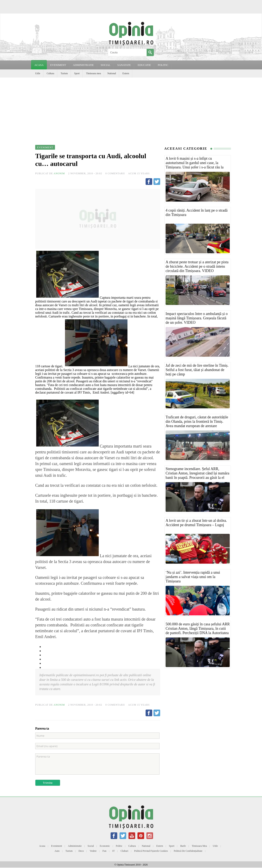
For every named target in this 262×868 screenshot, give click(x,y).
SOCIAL (105, 65)
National (112, 73)
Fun (104, 851)
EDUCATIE (144, 65)
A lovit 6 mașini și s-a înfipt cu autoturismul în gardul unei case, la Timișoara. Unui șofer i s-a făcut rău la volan (195, 165)
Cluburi (124, 851)
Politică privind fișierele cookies (151, 851)
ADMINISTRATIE (83, 65)
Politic (119, 846)
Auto (57, 851)
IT (113, 851)
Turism (64, 73)
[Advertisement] (131, 109)
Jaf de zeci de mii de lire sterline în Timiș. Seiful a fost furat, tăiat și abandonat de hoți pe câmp (197, 370)
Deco (81, 851)
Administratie (75, 846)
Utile (38, 73)
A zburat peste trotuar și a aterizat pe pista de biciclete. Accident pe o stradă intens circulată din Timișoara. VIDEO (197, 266)
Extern (126, 73)
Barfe (183, 846)
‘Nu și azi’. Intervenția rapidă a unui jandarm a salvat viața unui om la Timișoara (193, 577)
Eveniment (57, 846)
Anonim (59, 173)
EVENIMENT (58, 65)
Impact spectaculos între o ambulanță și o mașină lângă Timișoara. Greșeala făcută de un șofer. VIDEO (197, 318)
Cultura (50, 73)
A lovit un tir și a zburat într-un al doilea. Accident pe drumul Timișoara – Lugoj (196, 523)
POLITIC (163, 65)
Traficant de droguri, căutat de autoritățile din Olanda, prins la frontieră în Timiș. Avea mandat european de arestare (197, 421)
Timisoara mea (93, 73)
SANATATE (124, 65)
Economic (105, 846)
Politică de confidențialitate (188, 851)
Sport (77, 73)
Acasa (39, 65)
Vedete (93, 851)
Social (91, 846)
